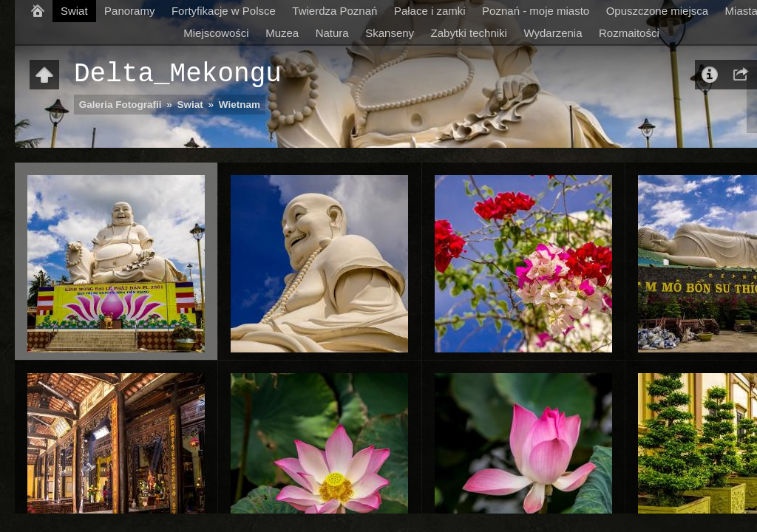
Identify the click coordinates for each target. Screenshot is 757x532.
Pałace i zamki (430, 11)
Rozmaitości (629, 33)
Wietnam (240, 105)
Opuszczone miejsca (657, 11)
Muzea (282, 33)
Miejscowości (216, 33)
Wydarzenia (553, 33)
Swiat (74, 11)
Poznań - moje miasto (536, 11)
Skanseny (390, 33)
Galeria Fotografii (120, 105)
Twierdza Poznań (335, 11)
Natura (332, 33)
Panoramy (129, 11)
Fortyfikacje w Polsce (224, 11)
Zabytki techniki (469, 33)
